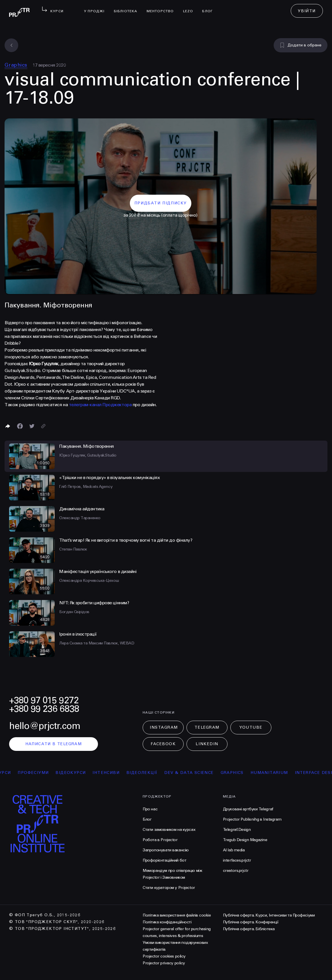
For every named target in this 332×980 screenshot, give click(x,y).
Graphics (16, 65)
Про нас (150, 809)
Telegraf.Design (237, 830)
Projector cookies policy (164, 956)
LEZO (190, 7)
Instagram (164, 727)
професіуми (39, 773)
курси (9, 773)
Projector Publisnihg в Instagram (252, 819)
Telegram (207, 727)
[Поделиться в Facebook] (20, 426)
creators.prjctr (236, 871)
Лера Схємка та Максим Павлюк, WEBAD (97, 643)
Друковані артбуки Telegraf (248, 809)
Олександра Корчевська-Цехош (89, 581)
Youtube (251, 727)
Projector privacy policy (164, 963)
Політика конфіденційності (167, 922)
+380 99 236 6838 (44, 709)
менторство (163, 7)
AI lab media (234, 850)
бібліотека (128, 7)
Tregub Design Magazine (245, 840)
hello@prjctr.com (45, 726)
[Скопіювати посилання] (43, 426)
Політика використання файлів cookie (177, 915)
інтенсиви (112, 773)
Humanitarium (276, 773)
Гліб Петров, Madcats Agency (86, 487)
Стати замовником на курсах (169, 830)
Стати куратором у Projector (169, 888)
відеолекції (148, 773)
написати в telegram (54, 744)
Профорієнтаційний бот (164, 860)
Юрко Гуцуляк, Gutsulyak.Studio (88, 455)
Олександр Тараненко (80, 518)
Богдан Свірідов (74, 612)
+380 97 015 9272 (44, 700)
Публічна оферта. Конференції (251, 922)
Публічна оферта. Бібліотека (249, 929)
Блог (210, 7)
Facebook (163, 744)
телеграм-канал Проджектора (100, 405)
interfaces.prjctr (237, 860)
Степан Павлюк (73, 549)
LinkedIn (207, 744)
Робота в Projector (160, 840)
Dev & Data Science (195, 773)
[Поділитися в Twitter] (32, 426)
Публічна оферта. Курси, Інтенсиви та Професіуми (269, 915)
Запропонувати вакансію (166, 850)
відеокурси (77, 773)
